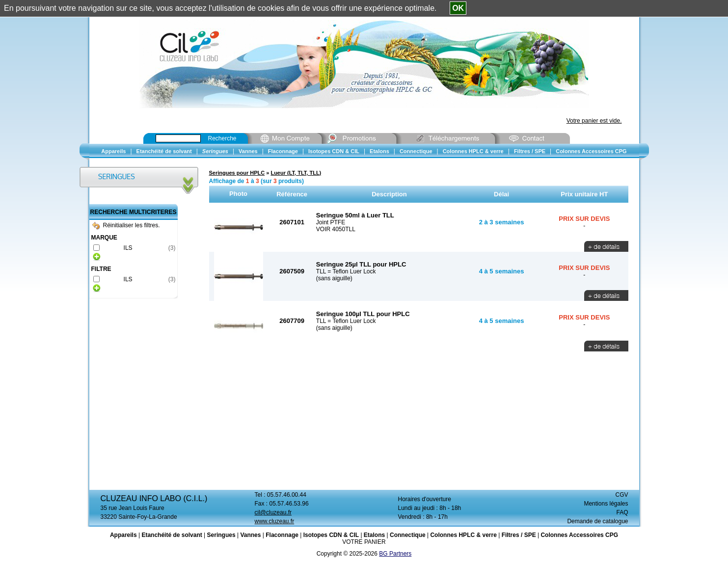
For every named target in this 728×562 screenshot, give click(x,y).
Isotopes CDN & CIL (331, 535)
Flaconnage (282, 535)
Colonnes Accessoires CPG (579, 535)
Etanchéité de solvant (172, 535)
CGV (621, 495)
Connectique (408, 535)
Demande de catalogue (597, 521)
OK (458, 8)
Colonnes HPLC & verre (463, 535)
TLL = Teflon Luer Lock (346, 271)
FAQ (622, 512)
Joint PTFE (331, 222)
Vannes (250, 535)
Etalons (374, 535)
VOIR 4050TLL (336, 229)
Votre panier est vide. (594, 121)
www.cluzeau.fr (275, 521)
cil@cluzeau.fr (273, 512)
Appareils (123, 535)
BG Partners (395, 554)
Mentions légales (606, 504)
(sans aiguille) (334, 278)
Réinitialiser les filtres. (126, 225)
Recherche (222, 138)
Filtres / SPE (519, 535)
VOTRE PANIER (364, 542)
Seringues (221, 535)
